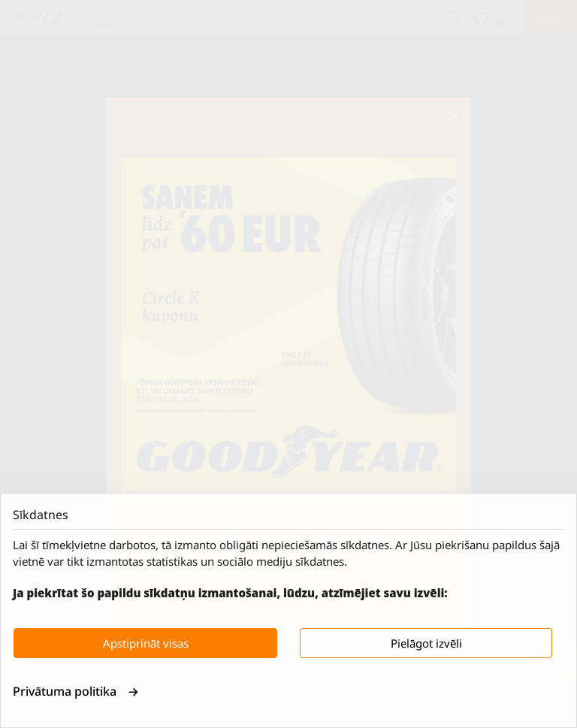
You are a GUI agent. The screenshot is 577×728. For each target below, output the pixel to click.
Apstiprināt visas (146, 643)
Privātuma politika (76, 691)
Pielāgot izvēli (426, 643)
